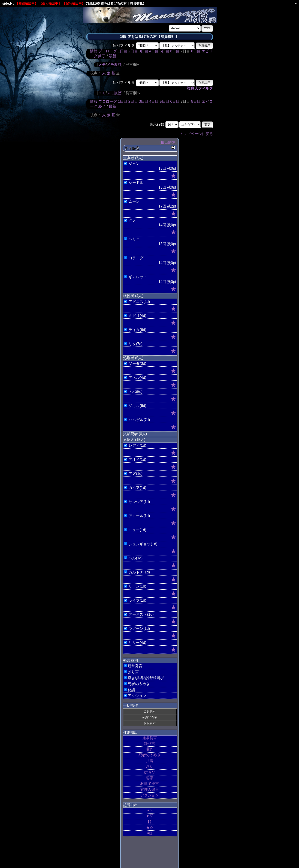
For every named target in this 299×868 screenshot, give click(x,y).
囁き (150, 749)
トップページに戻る (196, 134)
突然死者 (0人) (135, 434)
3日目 (143, 51)
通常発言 (150, 738)
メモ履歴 (114, 65)
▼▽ (150, 816)
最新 (112, 56)
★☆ (150, 827)
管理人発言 (150, 789)
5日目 (165, 51)
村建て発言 (150, 784)
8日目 (196, 51)
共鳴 (150, 761)
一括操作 (130, 705)
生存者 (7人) (133, 158)
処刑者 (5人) (133, 358)
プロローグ (108, 51)
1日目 (122, 51)
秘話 (150, 778)
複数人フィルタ (200, 88)
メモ (102, 65)
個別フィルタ (124, 45)
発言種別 (130, 660)
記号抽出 (130, 805)
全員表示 (150, 711)
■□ (149, 833)
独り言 (150, 744)
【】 (150, 822)
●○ (149, 810)
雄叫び (150, 772)
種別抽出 (130, 732)
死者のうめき (150, 755)
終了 (102, 56)
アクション (150, 795)
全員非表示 (149, 717)
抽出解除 (168, 142)
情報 (94, 51)
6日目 (175, 51)
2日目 (133, 51)
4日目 (154, 51)
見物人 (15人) (134, 440)
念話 (150, 767)
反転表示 (150, 723)
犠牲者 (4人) (133, 296)
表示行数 (157, 124)
